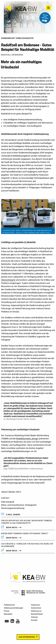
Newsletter (8, 614)
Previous (4, 217)
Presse (7, 611)
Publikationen (9, 605)
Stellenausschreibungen (13, 608)
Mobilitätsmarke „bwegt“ (27, 439)
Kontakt (34, 620)
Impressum (35, 605)
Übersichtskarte (8, 280)
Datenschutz (36, 608)
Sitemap (34, 617)
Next (52, 217)
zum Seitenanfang (27, 637)
